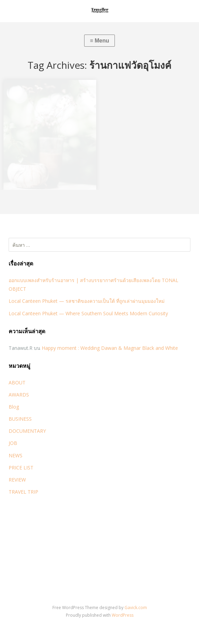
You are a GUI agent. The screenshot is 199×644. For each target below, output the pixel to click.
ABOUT (17, 382)
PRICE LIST (21, 468)
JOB (13, 443)
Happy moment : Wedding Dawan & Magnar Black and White (110, 348)
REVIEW (17, 480)
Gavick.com (136, 608)
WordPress (123, 615)
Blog (14, 407)
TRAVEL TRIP (23, 492)
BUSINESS (20, 419)
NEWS (16, 455)
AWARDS (19, 395)
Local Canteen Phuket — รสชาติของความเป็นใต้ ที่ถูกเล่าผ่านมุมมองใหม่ (87, 301)
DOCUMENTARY (27, 431)
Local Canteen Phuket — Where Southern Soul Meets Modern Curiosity (88, 313)
